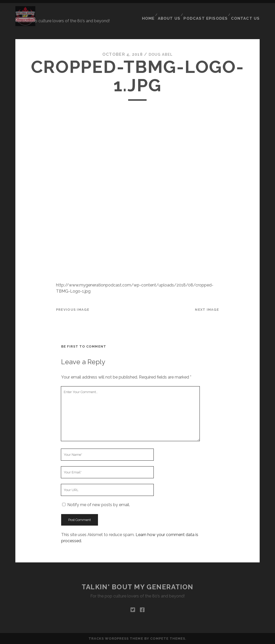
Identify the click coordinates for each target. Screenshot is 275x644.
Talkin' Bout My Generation (137, 587)
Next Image (207, 309)
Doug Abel (161, 54)
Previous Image (73, 309)
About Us (175, 12)
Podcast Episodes (210, 12)
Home (153, 12)
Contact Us (247, 12)
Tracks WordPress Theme (116, 639)
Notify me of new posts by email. (99, 505)
